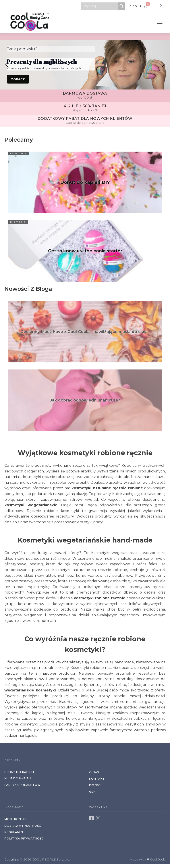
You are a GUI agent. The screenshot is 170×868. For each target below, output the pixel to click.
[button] (7, 65)
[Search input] (100, 6)
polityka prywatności (25, 838)
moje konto (15, 819)
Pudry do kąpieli (19, 772)
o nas (94, 772)
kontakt (97, 779)
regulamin (14, 832)
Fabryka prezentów (23, 785)
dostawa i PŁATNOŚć (23, 826)
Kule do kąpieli (18, 778)
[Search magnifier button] (122, 6)
